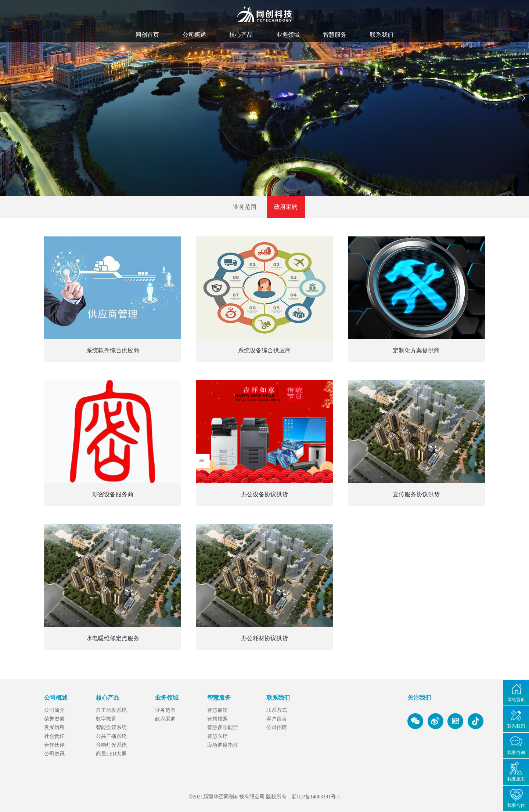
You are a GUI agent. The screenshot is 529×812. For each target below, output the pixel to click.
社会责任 (54, 736)
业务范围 (245, 207)
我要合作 (516, 805)
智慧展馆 (217, 710)
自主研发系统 (111, 710)
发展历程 (54, 727)
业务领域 (288, 35)
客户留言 (277, 719)
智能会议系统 (111, 727)
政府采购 (286, 207)
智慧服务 (335, 35)
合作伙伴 (54, 745)
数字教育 (106, 719)
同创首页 (147, 35)
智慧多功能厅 (223, 727)
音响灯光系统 (111, 745)
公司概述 (194, 35)
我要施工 (516, 779)
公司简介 (54, 710)
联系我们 (382, 35)
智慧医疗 (217, 736)
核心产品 (241, 35)
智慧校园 (217, 719)
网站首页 (516, 700)
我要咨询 (516, 753)
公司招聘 (277, 727)
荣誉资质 (54, 719)
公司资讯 (54, 754)
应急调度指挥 (223, 745)
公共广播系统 (111, 736)
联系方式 (277, 710)
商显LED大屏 (111, 754)
